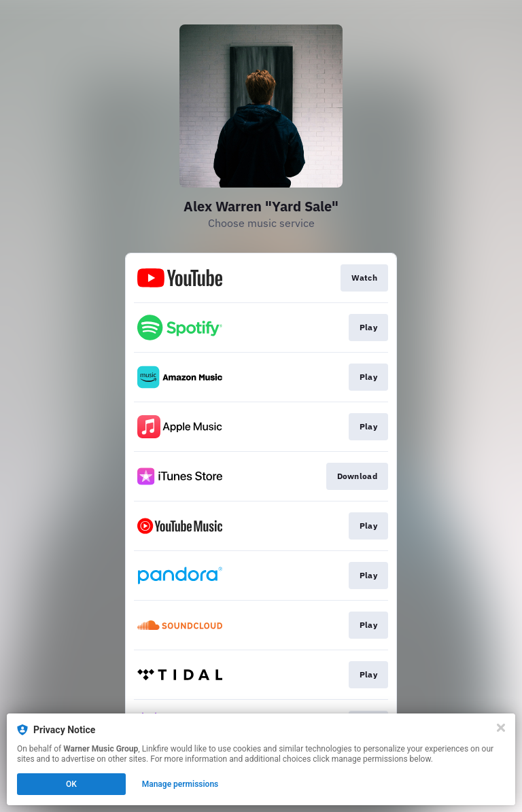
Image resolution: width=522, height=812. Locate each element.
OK (71, 784)
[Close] (501, 728)
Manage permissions (180, 784)
